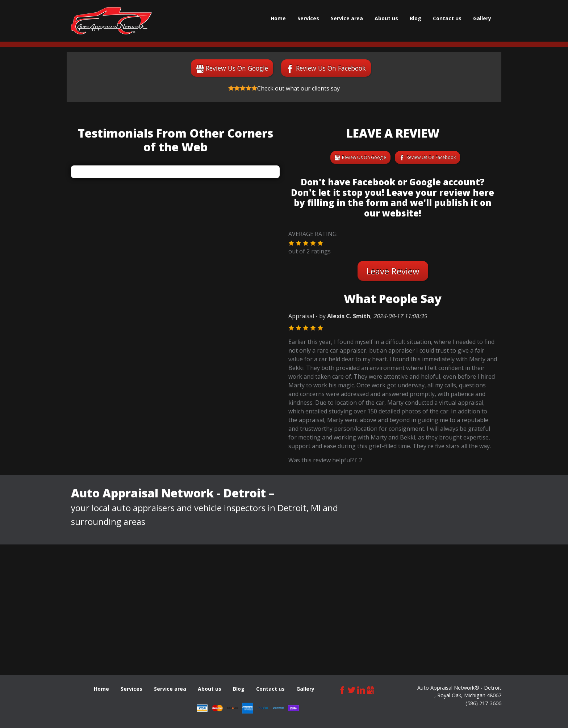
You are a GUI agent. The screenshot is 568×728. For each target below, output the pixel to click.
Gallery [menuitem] (482, 18)
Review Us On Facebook (331, 68)
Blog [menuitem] (415, 18)
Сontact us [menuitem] (447, 18)
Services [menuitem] (308, 18)
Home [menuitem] (278, 18)
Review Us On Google (237, 68)
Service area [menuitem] (347, 18)
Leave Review (393, 271)
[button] (291, 243)
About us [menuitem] (386, 18)
